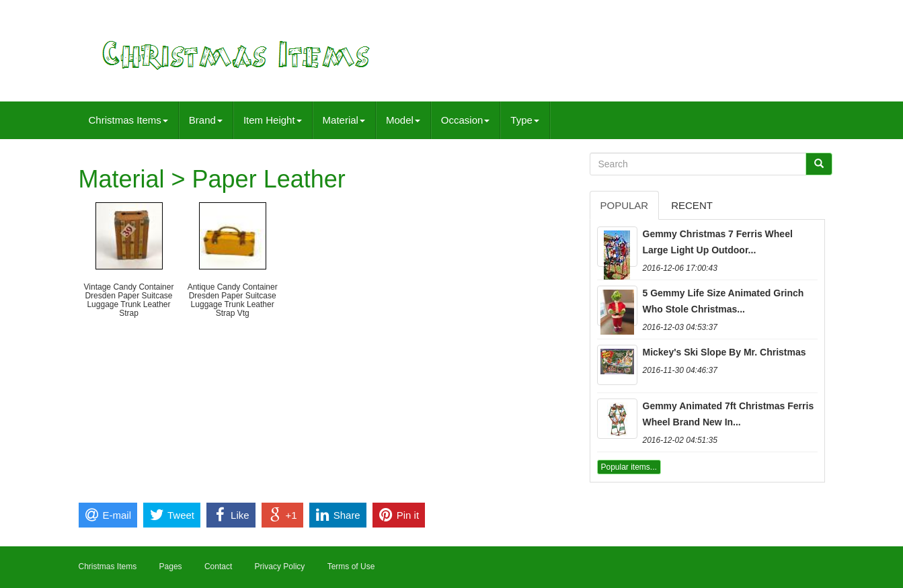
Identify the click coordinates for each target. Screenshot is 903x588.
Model (403, 120)
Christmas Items (128, 120)
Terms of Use (351, 566)
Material (344, 120)
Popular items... (629, 467)
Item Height (273, 120)
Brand (206, 120)
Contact (218, 566)
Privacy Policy (280, 566)
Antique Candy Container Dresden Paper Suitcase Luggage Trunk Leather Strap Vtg (233, 300)
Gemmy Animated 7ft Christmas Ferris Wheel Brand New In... (729, 414)
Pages (171, 566)
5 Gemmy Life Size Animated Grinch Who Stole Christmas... (723, 301)
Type (525, 120)
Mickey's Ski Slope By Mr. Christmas (724, 352)
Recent (692, 205)
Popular (625, 205)
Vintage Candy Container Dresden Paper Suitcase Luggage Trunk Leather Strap (129, 300)
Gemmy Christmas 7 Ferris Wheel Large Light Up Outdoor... (718, 242)
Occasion (466, 120)
